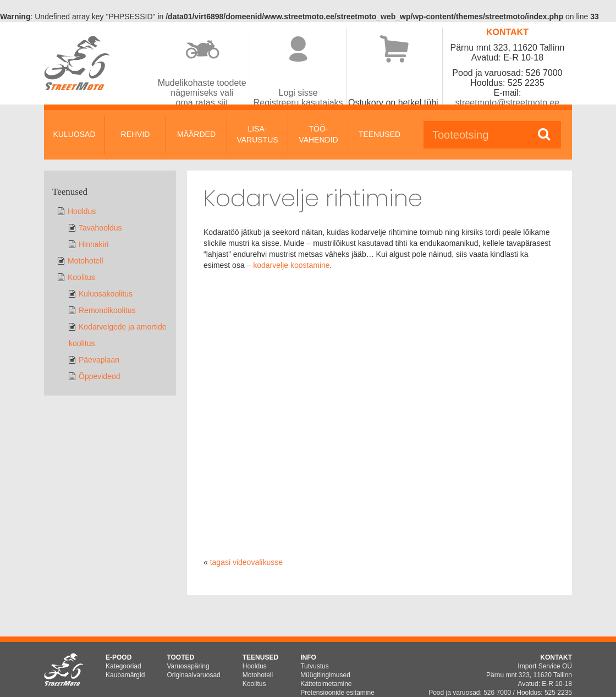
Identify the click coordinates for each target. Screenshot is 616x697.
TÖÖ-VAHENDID (318, 134)
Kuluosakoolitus (106, 294)
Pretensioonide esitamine (337, 693)
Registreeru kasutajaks (298, 103)
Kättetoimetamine (326, 684)
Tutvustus (315, 666)
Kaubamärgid (125, 675)
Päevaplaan (99, 360)
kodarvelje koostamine (291, 265)
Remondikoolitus (107, 310)
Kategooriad (123, 666)
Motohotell (86, 261)
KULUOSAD (74, 134)
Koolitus (81, 277)
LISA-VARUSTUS (257, 134)
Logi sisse (298, 93)
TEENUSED (380, 134)
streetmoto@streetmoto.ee (508, 103)
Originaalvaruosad (193, 675)
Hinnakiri (94, 244)
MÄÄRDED (196, 134)
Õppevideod (100, 376)
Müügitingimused (325, 675)
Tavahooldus (100, 228)
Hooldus (82, 211)
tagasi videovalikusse (246, 562)
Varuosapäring (188, 666)
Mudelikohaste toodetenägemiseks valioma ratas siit (202, 93)
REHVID (136, 134)
